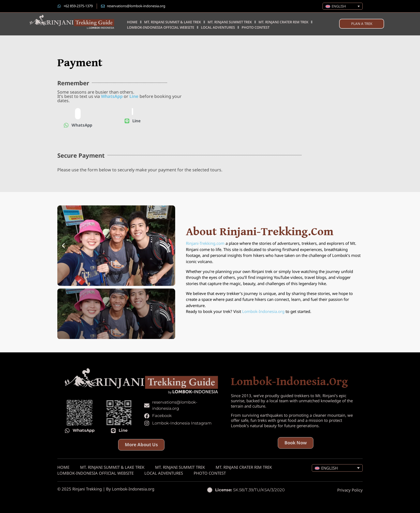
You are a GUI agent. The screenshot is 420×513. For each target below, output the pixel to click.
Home (132, 22)
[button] (63, 246)
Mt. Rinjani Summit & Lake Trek (172, 22)
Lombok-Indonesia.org (263, 311)
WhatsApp (112, 96)
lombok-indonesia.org (289, 382)
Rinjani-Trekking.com (205, 243)
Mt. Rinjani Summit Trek (230, 22)
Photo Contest (256, 27)
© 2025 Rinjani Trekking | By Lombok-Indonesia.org (106, 489)
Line (134, 96)
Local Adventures (218, 27)
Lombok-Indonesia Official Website (161, 27)
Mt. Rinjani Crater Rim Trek (283, 22)
